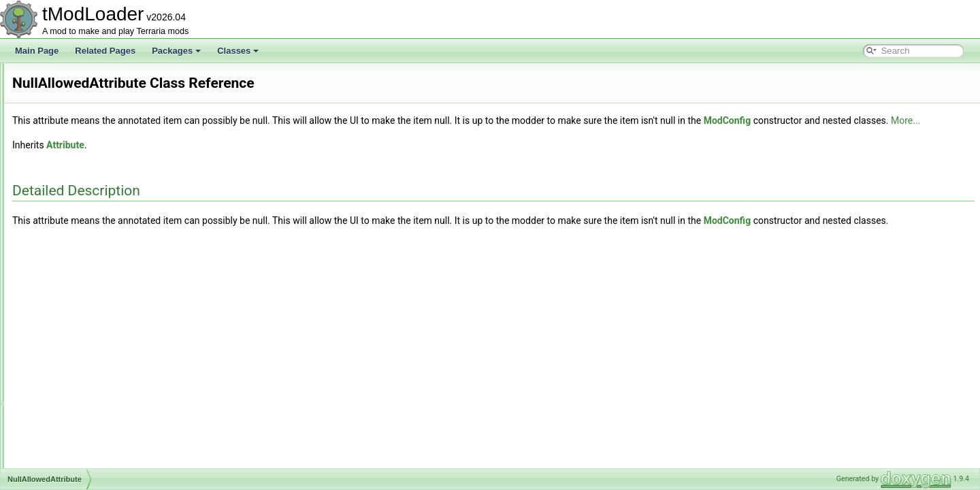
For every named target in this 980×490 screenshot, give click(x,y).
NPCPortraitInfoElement (88, 93)
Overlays (61, 452)
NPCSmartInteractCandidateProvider (112, 152)
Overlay (59, 422)
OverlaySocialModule (83, 467)
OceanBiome (68, 287)
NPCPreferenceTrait (82, 108)
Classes (238, 51)
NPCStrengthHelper (81, 212)
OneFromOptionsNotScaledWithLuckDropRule (129, 377)
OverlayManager (75, 437)
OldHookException (79, 347)
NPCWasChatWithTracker (92, 242)
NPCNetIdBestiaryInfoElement (100, 78)
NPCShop (63, 122)
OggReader (66, 317)
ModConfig (898, 120)
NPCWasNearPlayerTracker (96, 257)
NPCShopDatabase (81, 137)
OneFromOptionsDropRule (94, 362)
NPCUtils (62, 227)
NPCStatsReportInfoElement (97, 197)
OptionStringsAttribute (85, 407)
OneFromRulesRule (81, 392)
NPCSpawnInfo (73, 167)
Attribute (235, 160)
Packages (176, 51)
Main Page (37, 51)
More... (283, 135)
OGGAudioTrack (75, 302)
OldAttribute (66, 332)
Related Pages (105, 51)
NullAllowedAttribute (81, 272)
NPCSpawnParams (80, 182)
